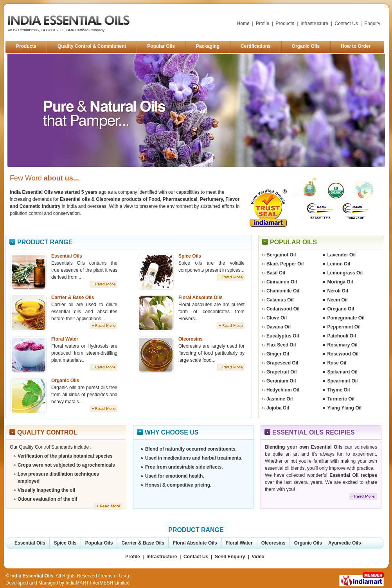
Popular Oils (161, 46)
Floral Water (65, 339)
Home (243, 23)
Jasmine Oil (280, 399)
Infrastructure (314, 23)
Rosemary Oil (342, 345)
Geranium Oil (281, 381)
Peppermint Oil (344, 327)
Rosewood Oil (343, 354)
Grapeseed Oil (282, 363)
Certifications (256, 46)
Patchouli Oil (341, 336)
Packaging (208, 46)
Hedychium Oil (283, 390)
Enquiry (372, 23)
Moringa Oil (340, 282)
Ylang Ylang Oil (344, 408)
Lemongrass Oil (345, 273)
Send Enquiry (230, 557)
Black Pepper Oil (285, 264)
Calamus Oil (280, 300)
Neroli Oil (337, 291)
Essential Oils (67, 256)
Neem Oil (337, 300)
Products (285, 23)
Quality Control (47, 432)
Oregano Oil (341, 309)
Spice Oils (190, 256)
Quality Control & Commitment (92, 46)
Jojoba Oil (278, 408)
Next (373, 110)
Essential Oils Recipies (313, 432)
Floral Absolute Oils (200, 298)
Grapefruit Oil (281, 372)
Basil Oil (276, 273)
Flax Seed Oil (281, 345)
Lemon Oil (339, 264)
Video (258, 557)
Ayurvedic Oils (345, 543)
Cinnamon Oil (282, 282)
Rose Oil (337, 363)
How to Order (356, 46)
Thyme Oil (338, 390)
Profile (263, 23)
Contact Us (346, 23)
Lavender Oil (341, 255)
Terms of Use (114, 576)
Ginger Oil (278, 354)
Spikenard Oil (342, 372)
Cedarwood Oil (283, 309)
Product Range (45, 242)
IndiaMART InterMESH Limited (97, 583)
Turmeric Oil (341, 399)
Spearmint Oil (342, 381)
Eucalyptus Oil (283, 336)
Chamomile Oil (283, 291)
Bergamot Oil (281, 255)
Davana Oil (279, 327)
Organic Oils (306, 46)
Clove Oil (277, 318)
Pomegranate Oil (346, 318)
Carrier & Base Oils (73, 298)
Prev (19, 110)
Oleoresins (191, 339)
